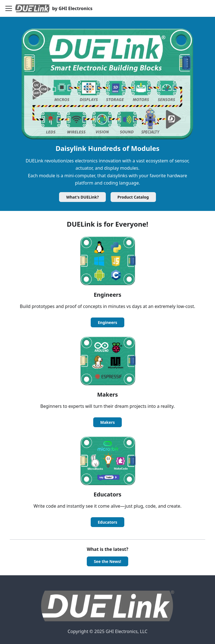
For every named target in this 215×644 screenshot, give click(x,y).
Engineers (107, 322)
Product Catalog (133, 197)
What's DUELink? (82, 197)
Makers (107, 422)
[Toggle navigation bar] (9, 8)
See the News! (107, 561)
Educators (107, 522)
